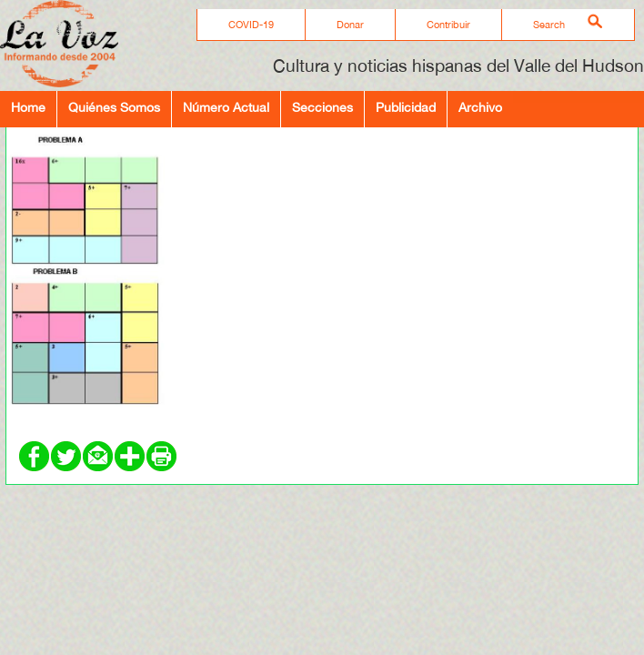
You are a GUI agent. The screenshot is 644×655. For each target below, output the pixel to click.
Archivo (480, 107)
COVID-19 (251, 25)
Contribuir (448, 25)
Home (28, 107)
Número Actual (226, 107)
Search (549, 25)
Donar (350, 25)
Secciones (322, 107)
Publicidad (406, 107)
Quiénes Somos (114, 107)
